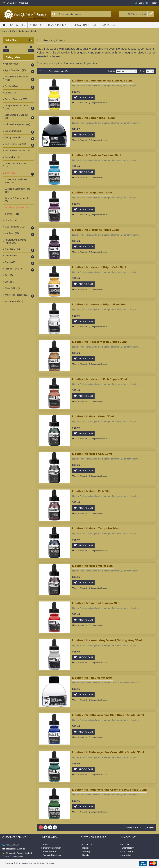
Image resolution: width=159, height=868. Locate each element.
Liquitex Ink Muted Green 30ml (93, 417)
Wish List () (126, 852)
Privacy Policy (49, 852)
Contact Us (87, 844)
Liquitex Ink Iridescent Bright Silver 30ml (100, 305)
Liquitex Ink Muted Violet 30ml (93, 566)
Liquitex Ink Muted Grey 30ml (92, 454)
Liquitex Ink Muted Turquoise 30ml (96, 528)
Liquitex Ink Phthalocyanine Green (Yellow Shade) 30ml (109, 790)
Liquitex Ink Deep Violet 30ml (92, 193)
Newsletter (125, 855)
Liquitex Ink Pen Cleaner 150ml (93, 678)
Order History (127, 848)
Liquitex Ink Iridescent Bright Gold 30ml (99, 267)
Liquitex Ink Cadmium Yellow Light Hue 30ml (102, 81)
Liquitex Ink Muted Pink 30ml (92, 491)
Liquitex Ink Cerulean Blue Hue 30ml (97, 155)
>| (55, 827)
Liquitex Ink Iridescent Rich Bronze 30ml (99, 342)
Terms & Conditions (51, 855)
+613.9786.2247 (11, 845)
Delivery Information (51, 848)
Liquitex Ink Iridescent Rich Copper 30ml (100, 379)
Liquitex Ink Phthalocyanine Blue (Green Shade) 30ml (108, 715)
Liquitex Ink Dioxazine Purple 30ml (95, 230)
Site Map (86, 852)
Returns (85, 848)
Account (124, 844)
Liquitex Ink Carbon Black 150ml (93, 118)
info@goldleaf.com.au (14, 849)
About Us (46, 844)
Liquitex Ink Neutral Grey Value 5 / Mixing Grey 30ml (107, 640)
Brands (85, 855)
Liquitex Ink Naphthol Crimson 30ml (96, 603)
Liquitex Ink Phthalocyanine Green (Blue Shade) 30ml (108, 752)
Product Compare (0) (58, 71)
